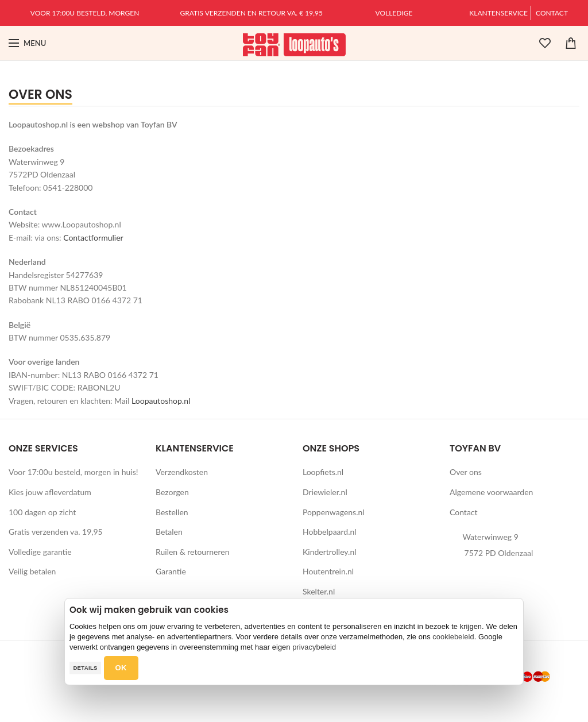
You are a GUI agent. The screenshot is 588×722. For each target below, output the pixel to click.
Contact (552, 13)
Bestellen (172, 512)
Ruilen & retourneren (193, 552)
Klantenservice (498, 13)
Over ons (466, 472)
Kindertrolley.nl (330, 552)
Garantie (171, 571)
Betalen (169, 532)
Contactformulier (93, 238)
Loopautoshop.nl (161, 401)
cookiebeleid (453, 637)
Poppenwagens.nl (334, 512)
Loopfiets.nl (323, 472)
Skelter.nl (319, 591)
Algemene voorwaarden (491, 492)
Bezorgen (172, 492)
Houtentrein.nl (328, 571)
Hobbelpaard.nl (330, 532)
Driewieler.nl (325, 492)
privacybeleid (314, 647)
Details (85, 668)
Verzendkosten (182, 472)
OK (121, 668)
